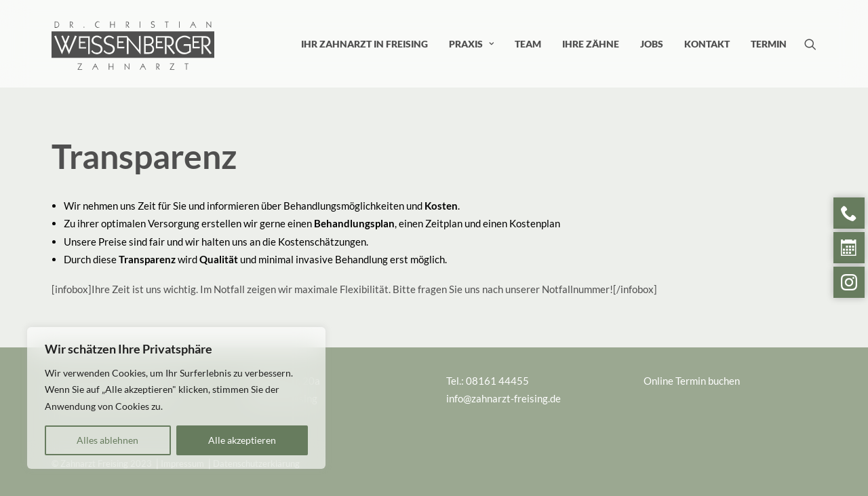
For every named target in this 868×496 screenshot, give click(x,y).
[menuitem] (364, 44)
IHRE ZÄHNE (591, 44)
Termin (769, 44)
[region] (176, 398)
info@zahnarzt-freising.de (504, 398)
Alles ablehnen (107, 440)
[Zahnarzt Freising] (133, 25)
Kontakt (707, 44)
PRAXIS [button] (471, 44)
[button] (810, 44)
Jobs (652, 44)
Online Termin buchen (692, 381)
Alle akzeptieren (242, 440)
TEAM (528, 44)
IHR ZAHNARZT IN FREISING (364, 44)
